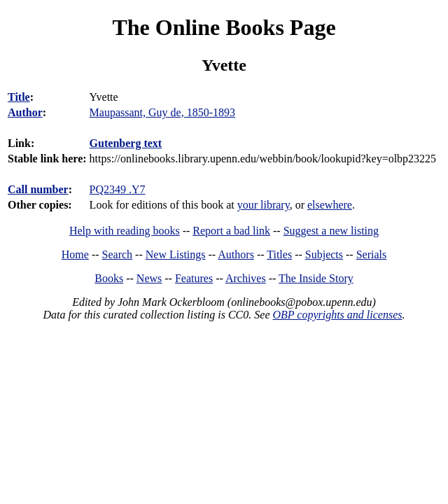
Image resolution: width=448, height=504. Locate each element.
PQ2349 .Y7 (118, 189)
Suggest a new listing (331, 231)
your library (264, 205)
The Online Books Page (224, 27)
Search (118, 254)
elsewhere (330, 205)
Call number (38, 189)
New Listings (176, 254)
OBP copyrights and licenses (337, 315)
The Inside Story (316, 278)
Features (194, 278)
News (149, 278)
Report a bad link (231, 231)
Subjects (324, 254)
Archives (246, 278)
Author (25, 112)
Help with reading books (125, 231)
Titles (279, 254)
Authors (236, 254)
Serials (372, 254)
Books (109, 278)
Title (19, 97)
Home (75, 254)
